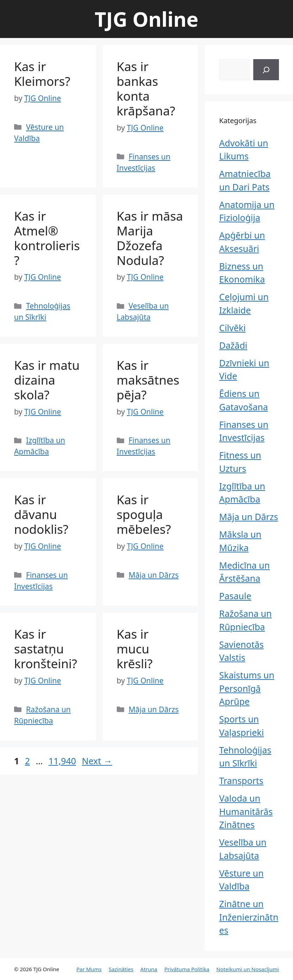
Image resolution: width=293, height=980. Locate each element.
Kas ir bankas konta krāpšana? (146, 88)
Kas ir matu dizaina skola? (47, 380)
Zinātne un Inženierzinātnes (249, 917)
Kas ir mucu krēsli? (135, 649)
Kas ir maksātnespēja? (148, 380)
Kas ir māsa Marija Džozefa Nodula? (150, 238)
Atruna (149, 969)
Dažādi (233, 345)
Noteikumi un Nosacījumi (248, 969)
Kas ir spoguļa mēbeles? (144, 514)
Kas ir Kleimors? (42, 74)
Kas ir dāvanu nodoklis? (41, 514)
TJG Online (146, 19)
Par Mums (89, 969)
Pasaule (235, 596)
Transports (241, 780)
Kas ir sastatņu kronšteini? (46, 649)
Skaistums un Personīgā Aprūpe (247, 688)
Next (97, 761)
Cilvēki (232, 328)
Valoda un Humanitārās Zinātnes (246, 811)
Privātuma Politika (187, 969)
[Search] (266, 70)
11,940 (62, 761)
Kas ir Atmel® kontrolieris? (47, 238)
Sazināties (121, 969)
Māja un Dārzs (154, 575)
